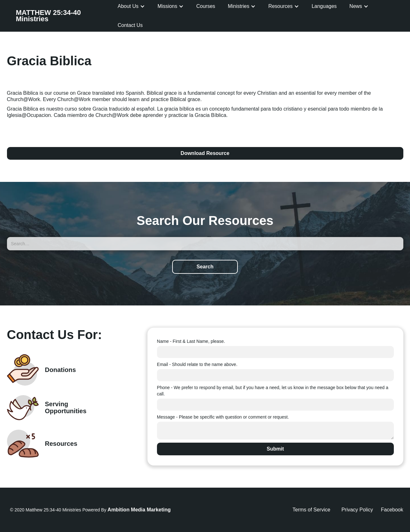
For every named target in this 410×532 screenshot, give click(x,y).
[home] (64, 16)
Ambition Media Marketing (139, 510)
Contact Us (130, 25)
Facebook (392, 510)
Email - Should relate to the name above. (197, 364)
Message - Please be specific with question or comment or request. (223, 417)
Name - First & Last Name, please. (191, 341)
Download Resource (205, 153)
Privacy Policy (357, 510)
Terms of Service (312, 510)
